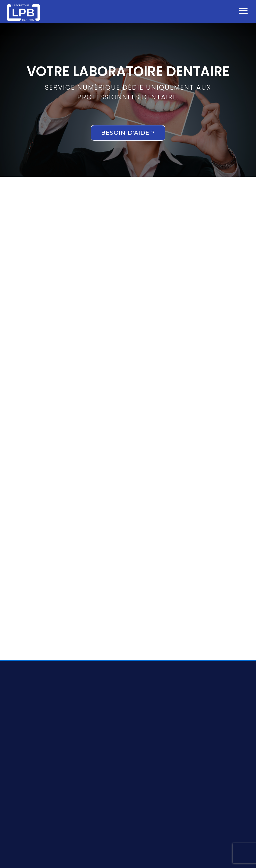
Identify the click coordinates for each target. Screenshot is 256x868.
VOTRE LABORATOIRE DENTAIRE (128, 71)
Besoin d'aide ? (128, 133)
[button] (243, 10)
